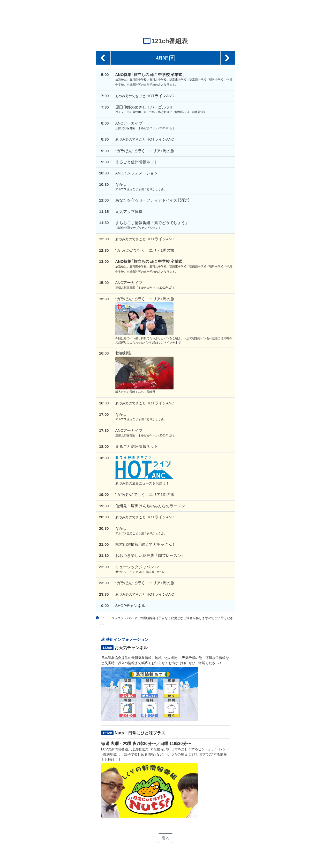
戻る (165, 838)
